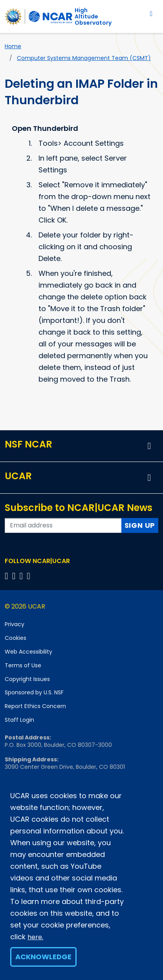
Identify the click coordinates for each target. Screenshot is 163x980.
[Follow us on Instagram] (23, 576)
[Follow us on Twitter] (15, 576)
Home (13, 46)
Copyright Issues (27, 679)
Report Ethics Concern (35, 706)
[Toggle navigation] (151, 14)
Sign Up (140, 525)
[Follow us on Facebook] (8, 576)
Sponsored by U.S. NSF (34, 692)
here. (35, 937)
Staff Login (19, 720)
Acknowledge (43, 957)
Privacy (15, 624)
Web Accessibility (28, 652)
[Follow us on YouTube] (30, 576)
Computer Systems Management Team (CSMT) (84, 58)
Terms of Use (23, 665)
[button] (149, 446)
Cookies (16, 638)
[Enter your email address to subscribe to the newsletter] (63, 525)
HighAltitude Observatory (93, 16)
